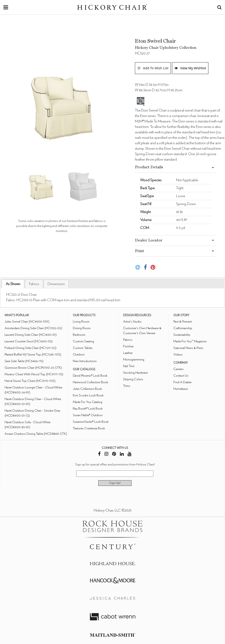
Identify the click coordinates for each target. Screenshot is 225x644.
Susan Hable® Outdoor (88, 415)
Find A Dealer (182, 382)
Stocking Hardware (135, 373)
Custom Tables (83, 348)
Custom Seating (83, 341)
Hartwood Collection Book (90, 382)
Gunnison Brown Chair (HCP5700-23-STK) (33, 368)
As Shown (13, 284)
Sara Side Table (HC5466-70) (24, 361)
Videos (178, 354)
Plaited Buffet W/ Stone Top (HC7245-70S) (33, 354)
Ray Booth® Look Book (88, 409)
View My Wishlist (190, 68)
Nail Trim (129, 366)
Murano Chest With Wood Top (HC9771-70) (34, 374)
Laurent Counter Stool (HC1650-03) (29, 341)
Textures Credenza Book (89, 428)
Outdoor (79, 354)
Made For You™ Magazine (190, 341)
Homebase (181, 389)
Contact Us (181, 376)
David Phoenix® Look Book (90, 376)
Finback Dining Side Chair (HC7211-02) (30, 348)
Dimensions (56, 284)
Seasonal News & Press (188, 348)
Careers (178, 369)
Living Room (81, 322)
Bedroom (79, 335)
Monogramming (134, 359)
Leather (128, 353)
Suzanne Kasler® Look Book (91, 422)
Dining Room (82, 328)
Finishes (128, 346)
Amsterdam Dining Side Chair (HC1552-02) (33, 328)
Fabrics (34, 284)
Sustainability (182, 335)
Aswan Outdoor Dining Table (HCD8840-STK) (36, 434)
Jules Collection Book (87, 389)
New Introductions (85, 361)
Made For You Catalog (87, 402)
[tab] (13, 284)
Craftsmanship (183, 328)
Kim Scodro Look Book (88, 395)
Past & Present (183, 322)
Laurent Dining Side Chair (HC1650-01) (31, 335)
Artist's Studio (132, 322)
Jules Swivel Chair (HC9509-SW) (27, 322)
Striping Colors (133, 379)
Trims (127, 386)
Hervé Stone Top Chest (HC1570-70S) (30, 381)
